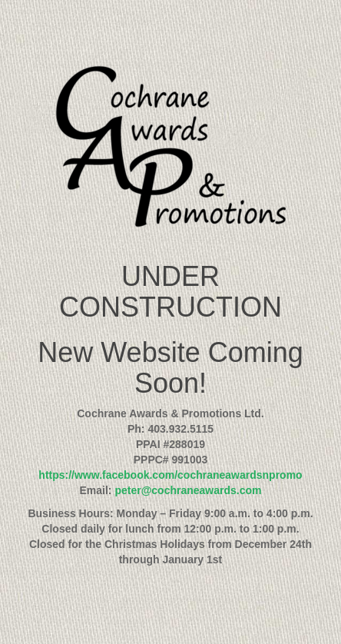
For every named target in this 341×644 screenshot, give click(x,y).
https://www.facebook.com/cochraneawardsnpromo (170, 475)
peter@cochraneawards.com (188, 490)
